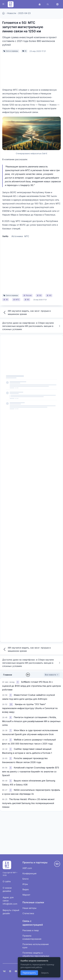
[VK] (4, 971)
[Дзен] (10, 971)
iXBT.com (27, 868)
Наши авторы (29, 908)
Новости (12, 13)
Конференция (29, 873)
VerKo (5, 236)
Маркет (26, 895)
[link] (18, 682)
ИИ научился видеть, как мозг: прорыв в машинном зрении (26, 312)
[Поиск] (48, 4)
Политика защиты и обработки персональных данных (36, 956)
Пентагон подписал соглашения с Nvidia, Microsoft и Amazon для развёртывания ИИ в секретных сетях (31, 721)
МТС (27, 236)
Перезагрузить (29, 973)
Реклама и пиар (31, 930)
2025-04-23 (24, 13)
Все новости (52, 675)
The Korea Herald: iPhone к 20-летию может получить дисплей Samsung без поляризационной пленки (28, 803)
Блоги (25, 879)
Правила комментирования (32, 937)
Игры (25, 884)
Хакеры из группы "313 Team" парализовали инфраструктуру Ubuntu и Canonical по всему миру (30, 708)
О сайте (7, 881)
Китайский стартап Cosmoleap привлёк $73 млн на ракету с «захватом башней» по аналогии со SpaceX (31, 771)
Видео (26, 889)
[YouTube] (16, 971)
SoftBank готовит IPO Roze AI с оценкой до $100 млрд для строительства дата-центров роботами (31, 686)
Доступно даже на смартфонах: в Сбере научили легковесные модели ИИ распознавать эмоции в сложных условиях (31, 326)
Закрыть (45, 973)
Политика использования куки (36, 946)
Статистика (28, 913)
